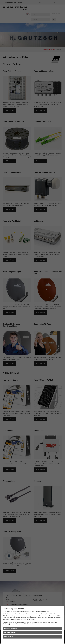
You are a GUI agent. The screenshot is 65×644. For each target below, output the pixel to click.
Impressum (28, 641)
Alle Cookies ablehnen (10, 632)
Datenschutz (36, 641)
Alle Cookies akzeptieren (10, 628)
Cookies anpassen (9, 637)
